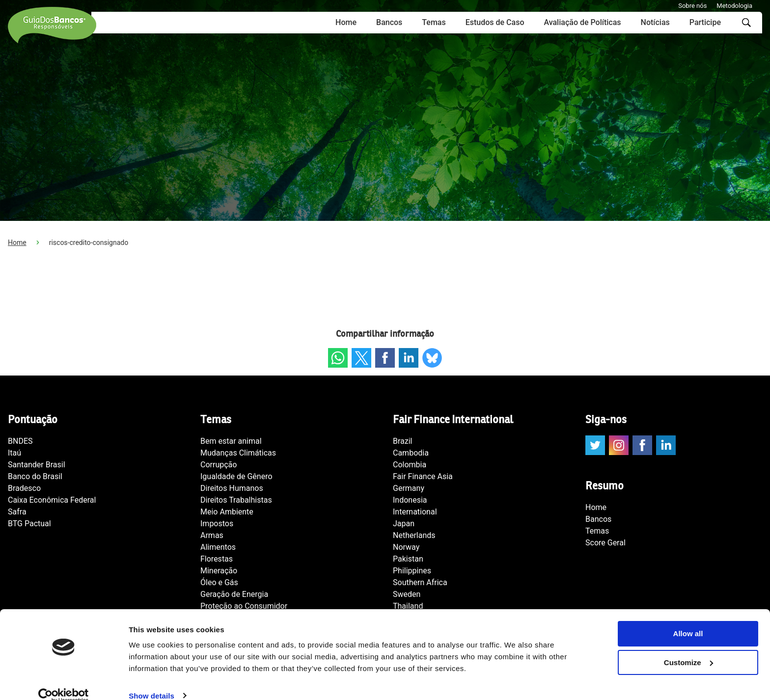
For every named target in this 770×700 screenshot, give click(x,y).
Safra (17, 512)
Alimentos (218, 547)
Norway (406, 547)
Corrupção (219, 465)
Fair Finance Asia (423, 476)
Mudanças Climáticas (238, 453)
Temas (434, 22)
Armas (212, 535)
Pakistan (408, 559)
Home (346, 22)
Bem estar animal (231, 441)
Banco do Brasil (35, 476)
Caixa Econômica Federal (52, 500)
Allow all (688, 619)
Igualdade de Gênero (236, 476)
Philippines (412, 571)
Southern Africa (420, 582)
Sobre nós (692, 6)
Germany (409, 488)
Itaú (14, 453)
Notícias (655, 22)
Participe (705, 22)
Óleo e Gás (219, 582)
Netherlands (414, 535)
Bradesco (24, 488)
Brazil (403, 441)
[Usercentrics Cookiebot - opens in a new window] (64, 681)
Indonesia (410, 500)
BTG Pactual (29, 524)
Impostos (217, 524)
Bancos (389, 22)
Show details (151, 681)
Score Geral (605, 543)
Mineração (219, 571)
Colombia (410, 465)
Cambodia (411, 453)
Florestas (217, 559)
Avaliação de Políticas (582, 22)
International (415, 512)
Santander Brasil (37, 465)
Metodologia (734, 6)
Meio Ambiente (227, 512)
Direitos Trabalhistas (236, 500)
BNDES (20, 441)
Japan (404, 524)
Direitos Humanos (232, 488)
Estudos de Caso (495, 22)
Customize (688, 648)
